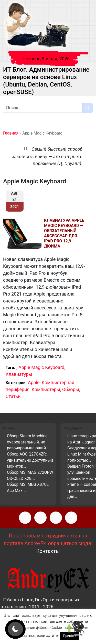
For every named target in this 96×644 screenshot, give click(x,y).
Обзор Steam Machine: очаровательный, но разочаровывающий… (28, 442)
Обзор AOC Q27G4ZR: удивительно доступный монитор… (30, 460)
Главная (11, 133)
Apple (34, 382)
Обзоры (71, 389)
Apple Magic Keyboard (41, 367)
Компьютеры (46, 389)
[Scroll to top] (76, 629)
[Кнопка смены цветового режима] (15, 629)
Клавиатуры (19, 374)
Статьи (13, 396)
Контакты (48, 551)
